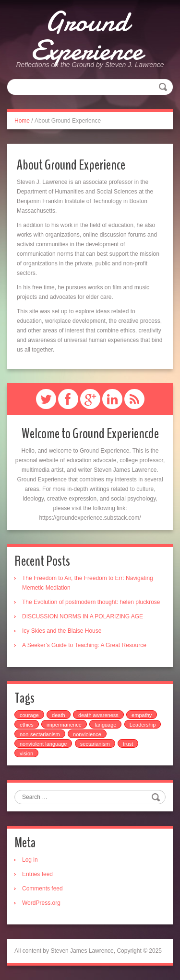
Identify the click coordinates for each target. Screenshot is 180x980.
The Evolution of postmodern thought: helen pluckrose (91, 602)
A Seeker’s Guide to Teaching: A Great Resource (84, 645)
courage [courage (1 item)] (29, 715)
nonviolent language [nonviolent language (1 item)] (43, 744)
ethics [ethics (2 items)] (27, 725)
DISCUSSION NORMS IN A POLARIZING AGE (83, 616)
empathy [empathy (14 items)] (142, 715)
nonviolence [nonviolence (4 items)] (87, 734)
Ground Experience (87, 36)
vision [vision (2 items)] (26, 753)
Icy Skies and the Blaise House (62, 631)
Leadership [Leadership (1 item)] (143, 725)
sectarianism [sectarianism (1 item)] (95, 744)
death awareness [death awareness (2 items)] (98, 715)
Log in (30, 860)
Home (22, 121)
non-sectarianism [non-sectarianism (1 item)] (40, 734)
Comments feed (42, 889)
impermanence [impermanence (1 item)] (64, 725)
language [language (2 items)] (105, 725)
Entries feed (37, 874)
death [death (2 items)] (59, 715)
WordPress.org (41, 903)
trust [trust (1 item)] (128, 744)
